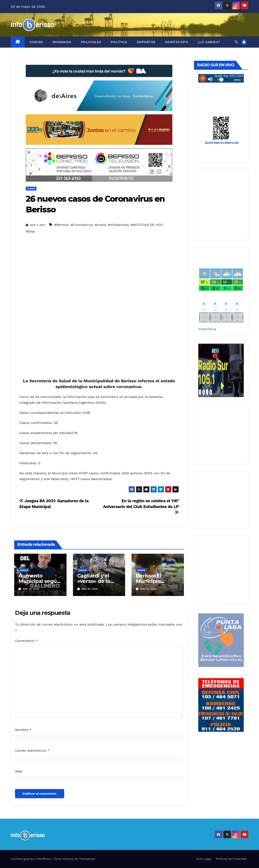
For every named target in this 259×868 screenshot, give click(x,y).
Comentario (26, 641)
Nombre (23, 730)
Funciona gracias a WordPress (31, 859)
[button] (236, 42)
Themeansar (87, 859)
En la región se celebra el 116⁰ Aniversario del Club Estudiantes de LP (141, 506)
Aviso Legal (204, 859)
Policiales (91, 42)
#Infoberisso (118, 225)
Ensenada (62, 42)
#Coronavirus (82, 225)
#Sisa (30, 231)
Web (19, 771)
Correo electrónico (32, 751)
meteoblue (207, 329)
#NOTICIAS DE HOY (146, 225)
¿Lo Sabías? (209, 42)
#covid (100, 225)
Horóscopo (177, 42)
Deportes (146, 42)
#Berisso (61, 225)
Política (119, 42)
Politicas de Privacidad (231, 859)
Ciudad (36, 42)
